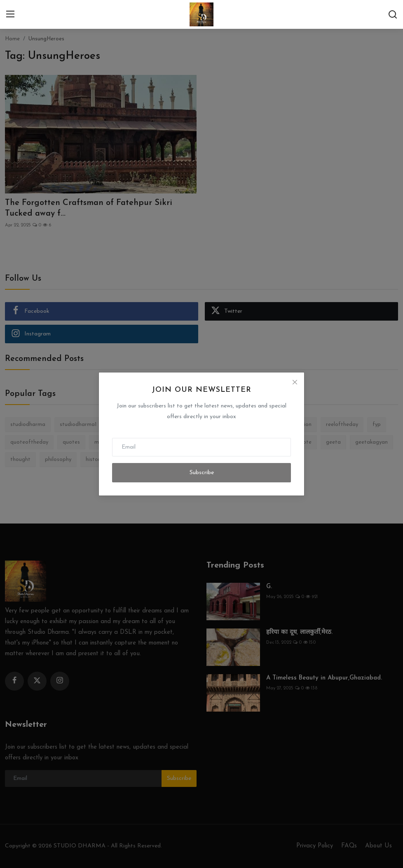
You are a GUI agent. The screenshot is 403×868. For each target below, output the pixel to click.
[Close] (295, 382)
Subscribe (202, 473)
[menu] (10, 14)
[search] (393, 14)
